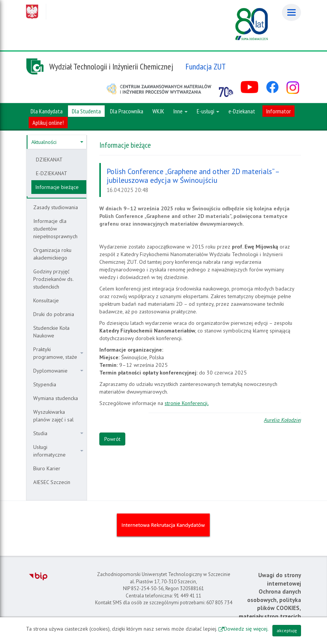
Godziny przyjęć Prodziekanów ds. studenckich (53, 279)
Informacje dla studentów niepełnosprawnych (55, 229)
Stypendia (45, 384)
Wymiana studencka (56, 398)
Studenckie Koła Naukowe (51, 332)
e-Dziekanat (242, 111)
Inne (180, 111)
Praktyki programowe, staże (58, 353)
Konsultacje (46, 300)
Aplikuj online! (48, 123)
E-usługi (208, 111)
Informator (278, 111)
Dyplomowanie (58, 371)
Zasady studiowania (56, 207)
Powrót (112, 439)
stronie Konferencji (187, 403)
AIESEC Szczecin (52, 482)
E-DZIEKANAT (52, 173)
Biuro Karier (47, 468)
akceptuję (287, 630)
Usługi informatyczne (58, 451)
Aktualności (57, 142)
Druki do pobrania (54, 314)
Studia (58, 433)
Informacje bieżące (57, 187)
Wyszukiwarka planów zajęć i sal (53, 416)
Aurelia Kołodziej (282, 420)
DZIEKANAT (49, 160)
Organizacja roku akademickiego (52, 254)
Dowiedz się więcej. (246, 629)
